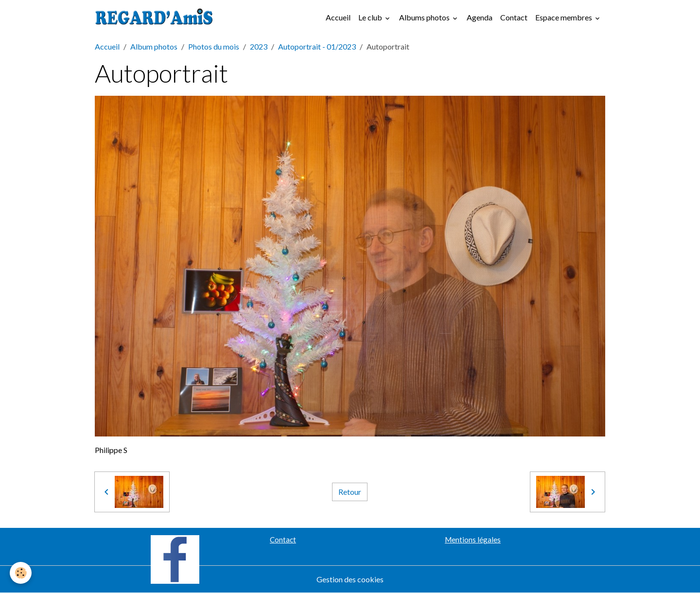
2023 (259, 46)
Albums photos (425, 17)
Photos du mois (214, 46)
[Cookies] (21, 573)
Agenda (480, 17)
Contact (514, 17)
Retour (350, 492)
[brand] (156, 17)
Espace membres (564, 17)
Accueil (338, 17)
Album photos (154, 46)
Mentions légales (473, 540)
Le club (371, 17)
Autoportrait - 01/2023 (317, 46)
